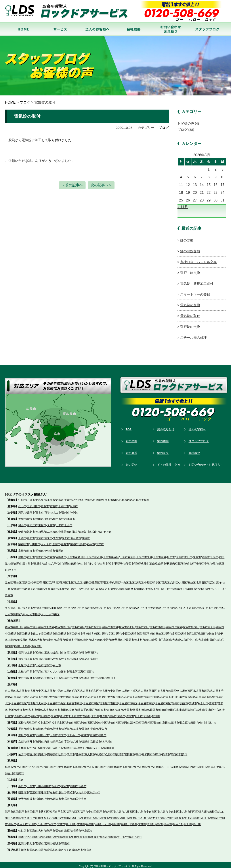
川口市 (20, 606)
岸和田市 (147, 752)
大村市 (42, 828)
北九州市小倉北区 (168, 809)
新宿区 (105, 580)
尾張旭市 (45, 714)
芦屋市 (212, 765)
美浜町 (209, 707)
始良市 (25, 847)
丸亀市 (54, 790)
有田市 (99, 745)
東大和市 (151, 586)
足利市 (82, 542)
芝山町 (153, 561)
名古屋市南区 (146, 701)
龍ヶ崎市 (76, 536)
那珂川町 (71, 822)
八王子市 (220, 586)
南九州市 (78, 847)
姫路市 (9, 765)
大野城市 (115, 815)
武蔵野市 (19, 586)
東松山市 (10, 606)
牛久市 (57, 536)
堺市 (139, 752)
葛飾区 (18, 580)
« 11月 (183, 206)
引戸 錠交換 (190, 271)
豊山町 (86, 714)
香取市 (208, 561)
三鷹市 (9, 586)
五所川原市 (34, 504)
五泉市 (48, 650)
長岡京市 (58, 739)
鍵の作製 (163, 439)
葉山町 (150, 637)
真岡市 (74, 542)
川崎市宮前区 (156, 631)
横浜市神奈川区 (14, 625)
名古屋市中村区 (40, 695)
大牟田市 (66, 815)
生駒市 (31, 733)
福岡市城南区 (105, 809)
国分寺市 (96, 586)
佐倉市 (51, 555)
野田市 (188, 555)
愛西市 (121, 714)
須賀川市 (86, 529)
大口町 (95, 714)
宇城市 (130, 834)
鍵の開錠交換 (190, 250)
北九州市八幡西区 (124, 809)
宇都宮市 (24, 542)
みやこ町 (178, 822)
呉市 (21, 777)
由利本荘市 (68, 516)
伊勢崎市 (50, 548)
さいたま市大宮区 (148, 606)
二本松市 (52, 529)
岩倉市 (55, 714)
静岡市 (126, 720)
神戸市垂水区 (125, 765)
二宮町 (185, 637)
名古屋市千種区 (20, 695)
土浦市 (22, 536)
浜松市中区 (100, 720)
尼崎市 (220, 765)
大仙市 (48, 516)
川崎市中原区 (122, 631)
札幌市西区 (126, 497)
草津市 (77, 726)
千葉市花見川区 (76, 555)
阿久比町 (190, 707)
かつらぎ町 (36, 745)
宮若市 (52, 822)
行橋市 (145, 815)
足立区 (9, 580)
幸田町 (172, 707)
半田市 (128, 707)
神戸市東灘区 (156, 765)
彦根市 (31, 726)
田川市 (206, 815)
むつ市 (22, 504)
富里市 (38, 561)
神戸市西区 (140, 765)
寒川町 (167, 637)
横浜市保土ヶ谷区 (36, 631)
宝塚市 (186, 765)
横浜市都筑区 (191, 625)
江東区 (64, 580)
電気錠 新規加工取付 (197, 282)
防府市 (65, 784)
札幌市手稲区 (141, 497)
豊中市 (80, 752)
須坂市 (40, 675)
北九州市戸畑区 (31, 815)
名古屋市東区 (74, 701)
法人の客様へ (197, 427)
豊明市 (38, 707)
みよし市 (203, 701)
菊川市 (195, 720)
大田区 (183, 580)
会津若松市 (65, 529)
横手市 (57, 516)
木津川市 (107, 739)
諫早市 (51, 828)
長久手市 (83, 707)
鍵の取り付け (166, 427)
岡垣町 (116, 822)
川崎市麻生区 (189, 631)
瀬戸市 (93, 707)
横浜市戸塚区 (174, 625)
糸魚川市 (58, 650)
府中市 (115, 586)
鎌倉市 (213, 631)
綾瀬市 (70, 637)
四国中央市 (80, 796)
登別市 (106, 497)
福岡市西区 (73, 809)
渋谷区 (157, 580)
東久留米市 (52, 586)
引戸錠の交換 (190, 324)
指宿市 (88, 847)
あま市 (139, 714)
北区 (71, 580)
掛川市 (204, 720)
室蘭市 (115, 497)
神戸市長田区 (92, 765)
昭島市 (192, 586)
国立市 (106, 586)
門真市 (183, 752)
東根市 (42, 523)
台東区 (35, 580)
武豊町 (200, 707)
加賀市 (48, 663)
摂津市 (166, 752)
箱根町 (18, 644)
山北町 (220, 637)
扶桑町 (104, 714)
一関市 (74, 510)
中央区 (125, 580)
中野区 (148, 580)
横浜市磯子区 (63, 625)
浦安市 (67, 561)
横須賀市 (203, 631)
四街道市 (61, 555)
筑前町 (142, 822)
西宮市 (194, 765)
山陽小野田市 (44, 784)
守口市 (175, 752)
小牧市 (26, 714)
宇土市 (121, 834)
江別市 (22, 497)
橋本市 (25, 745)
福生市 (209, 586)
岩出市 (59, 745)
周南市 (74, 784)
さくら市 (46, 542)
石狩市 (31, 497)
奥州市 (66, 510)
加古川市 (10, 771)
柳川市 (125, 815)
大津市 (40, 726)
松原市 (109, 752)
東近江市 (67, 726)
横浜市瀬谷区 (158, 625)
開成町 (9, 644)
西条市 (57, 796)
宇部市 (56, 784)
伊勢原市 (117, 637)
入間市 (29, 606)
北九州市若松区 (208, 809)
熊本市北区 (25, 834)
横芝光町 (172, 561)
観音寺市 (24, 790)
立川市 (161, 586)
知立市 (184, 701)
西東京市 (30, 586)
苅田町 (107, 822)
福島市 (31, 529)
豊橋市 (21, 707)
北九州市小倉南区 (146, 809)
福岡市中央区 (88, 809)
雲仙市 (60, 828)
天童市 (51, 523)
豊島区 (96, 580)
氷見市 (22, 656)
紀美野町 (80, 745)
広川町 (188, 822)
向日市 (48, 739)
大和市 (41, 637)
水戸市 (31, 536)
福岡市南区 (26, 809)
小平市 (86, 586)
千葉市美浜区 (111, 555)
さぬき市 (81, 790)
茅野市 (94, 675)
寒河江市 (32, 523)
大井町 (202, 637)
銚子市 (12, 567)
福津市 (197, 815)
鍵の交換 (187, 240)
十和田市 (64, 504)
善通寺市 (44, 790)
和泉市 (157, 752)
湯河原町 (36, 644)
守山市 (48, 726)
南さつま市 (65, 847)
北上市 (57, 510)
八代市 (138, 834)
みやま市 (22, 822)
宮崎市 (48, 841)
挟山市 (46, 606)
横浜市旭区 (31, 625)
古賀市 (171, 815)
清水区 (134, 720)
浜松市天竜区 (26, 720)
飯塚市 (56, 815)
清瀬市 (40, 586)
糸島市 (96, 815)
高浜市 (47, 707)
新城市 (145, 707)
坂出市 (62, 790)
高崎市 (22, 548)
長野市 (31, 675)
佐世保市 (24, 828)
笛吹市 (65, 669)
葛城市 (94, 733)
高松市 (71, 790)
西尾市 (213, 701)
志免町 (81, 822)
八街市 (206, 555)
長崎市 (77, 828)
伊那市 (103, 675)
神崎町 (200, 561)
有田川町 (109, 745)
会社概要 (194, 450)
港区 (132, 580)
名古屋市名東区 (78, 695)
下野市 (100, 542)
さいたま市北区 (127, 606)
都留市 (90, 669)
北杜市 (22, 669)
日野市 (169, 586)
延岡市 (22, 841)
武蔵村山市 (181, 586)
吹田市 (62, 752)
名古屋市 (10, 688)
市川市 (31, 555)
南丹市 (31, 739)
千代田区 (115, 580)
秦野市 (107, 637)
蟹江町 (156, 714)
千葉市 (214, 555)
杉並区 (192, 580)
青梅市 (9, 593)
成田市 (145, 561)
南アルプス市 (52, 669)
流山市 (180, 555)
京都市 (22, 739)
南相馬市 (41, 529)
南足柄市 (140, 637)
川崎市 (79, 631)
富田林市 (130, 752)
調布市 (220, 580)
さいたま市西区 (168, 606)
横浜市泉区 (78, 625)
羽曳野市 (118, 752)
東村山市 (76, 586)
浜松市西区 (86, 720)
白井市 (104, 561)
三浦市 (12, 637)
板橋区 (87, 580)
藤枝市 (158, 720)
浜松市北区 (42, 720)
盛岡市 (31, 510)
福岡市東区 (12, 809)
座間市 (61, 637)
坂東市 (48, 536)
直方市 (180, 815)
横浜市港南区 (110, 625)
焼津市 (175, 720)
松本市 (86, 675)
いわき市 (106, 529)
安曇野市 (67, 675)
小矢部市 (67, 656)
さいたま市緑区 (188, 606)
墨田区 (44, 580)
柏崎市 (40, 650)
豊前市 (61, 822)
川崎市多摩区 (172, 631)
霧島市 (34, 847)
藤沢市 (87, 637)
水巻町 (133, 822)
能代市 (31, 516)
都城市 (57, 841)
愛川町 (159, 637)
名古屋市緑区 (187, 695)
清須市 (64, 714)
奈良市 (22, 733)
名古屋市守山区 (150, 695)
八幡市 (77, 739)
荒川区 (26, 580)
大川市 (32, 822)
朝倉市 (189, 815)
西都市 (40, 841)
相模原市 (22, 637)
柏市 (111, 561)
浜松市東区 (72, 720)
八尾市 (100, 752)
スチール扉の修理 (193, 335)
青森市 (45, 504)
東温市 (31, 796)
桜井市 (85, 733)
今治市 (48, 796)
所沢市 (38, 606)
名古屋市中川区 (109, 688)
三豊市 (34, 790)
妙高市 (68, 650)
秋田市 (40, 516)
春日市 (76, 815)
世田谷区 (202, 580)
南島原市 (87, 828)
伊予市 (22, 796)
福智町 (159, 822)
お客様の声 (186, 123)
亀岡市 (40, 739)
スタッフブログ (199, 439)
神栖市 (86, 536)
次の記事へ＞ (101, 185)
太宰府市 (135, 815)
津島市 (113, 714)
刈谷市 (30, 707)
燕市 (84, 650)
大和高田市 (74, 733)
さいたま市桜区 (31, 612)
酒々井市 (28, 561)
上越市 (31, 650)
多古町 (191, 561)
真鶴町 (26, 644)
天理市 (54, 733)
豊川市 (12, 707)
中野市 (22, 675)
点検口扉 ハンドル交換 (198, 261)
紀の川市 (49, 745)
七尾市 (22, 663)
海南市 (90, 745)
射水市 (57, 656)
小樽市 (51, 497)
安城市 (193, 701)
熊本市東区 (70, 834)
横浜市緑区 (54, 631)
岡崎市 (176, 701)
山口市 (22, 784)
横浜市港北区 (127, 625)
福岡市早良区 (58, 809)
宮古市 (40, 510)
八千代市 (56, 561)
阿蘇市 (95, 834)
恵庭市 (60, 497)
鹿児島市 (52, 847)
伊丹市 (203, 765)
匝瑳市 (182, 561)
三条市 (77, 650)
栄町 (137, 561)
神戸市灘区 (43, 765)
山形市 (60, 523)
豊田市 (65, 707)
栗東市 (86, 726)
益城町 (112, 834)
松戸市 (171, 555)
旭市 (216, 561)
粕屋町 (90, 822)
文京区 (78, 580)
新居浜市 (67, 796)
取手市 (66, 536)
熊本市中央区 (54, 834)
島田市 (166, 720)
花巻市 (48, 510)
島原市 (68, 828)
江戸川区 (54, 580)
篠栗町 (125, 822)
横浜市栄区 (142, 625)
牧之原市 (185, 720)
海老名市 (51, 637)
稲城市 (123, 586)
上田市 (57, 675)
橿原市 (102, 733)
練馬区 (139, 580)
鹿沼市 (56, 542)
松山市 (40, 796)
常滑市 (137, 707)
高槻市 (42, 752)
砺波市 (77, 656)
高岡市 (31, 656)
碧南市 (56, 707)
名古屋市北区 (19, 701)
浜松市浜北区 (57, 720)
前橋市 (31, 548)
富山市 (94, 656)
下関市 (31, 784)
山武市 (162, 561)
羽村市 (201, 586)
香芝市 (62, 733)
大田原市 (35, 542)
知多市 (119, 707)
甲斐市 (31, 669)
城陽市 (86, 739)
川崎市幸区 (107, 631)
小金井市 (64, 586)
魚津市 (48, 656)
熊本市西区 (39, 834)
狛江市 (212, 580)
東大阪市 (90, 752)
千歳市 (68, 497)
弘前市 (54, 504)
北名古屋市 (75, 714)
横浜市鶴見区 (208, 625)
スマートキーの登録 (195, 293)
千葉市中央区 (144, 555)
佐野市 (65, 542)
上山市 (68, 523)
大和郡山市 (42, 733)
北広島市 (41, 497)
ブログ (164, 127)
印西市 (130, 561)
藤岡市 (60, 548)
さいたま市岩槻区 (84, 606)
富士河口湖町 (78, 669)
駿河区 (149, 720)
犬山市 (18, 714)
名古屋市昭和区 (70, 688)
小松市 (40, 663)
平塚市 (78, 637)
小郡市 (162, 815)
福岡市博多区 (41, 809)
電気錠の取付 (27, 116)
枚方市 (22, 752)
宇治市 (68, 739)
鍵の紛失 (163, 450)
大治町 (147, 714)
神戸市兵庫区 (75, 765)
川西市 (177, 765)
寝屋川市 (32, 752)
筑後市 (215, 815)
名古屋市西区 (185, 688)
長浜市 (22, 726)
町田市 (141, 586)
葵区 (142, 720)
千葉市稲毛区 (94, 555)
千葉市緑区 (160, 555)
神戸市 (18, 765)
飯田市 (112, 675)
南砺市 (86, 656)
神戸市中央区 (58, 765)
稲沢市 (35, 714)
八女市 (154, 815)
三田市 (168, 765)
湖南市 (94, 726)
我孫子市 (120, 561)
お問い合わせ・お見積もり (206, 462)
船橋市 (22, 555)
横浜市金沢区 (94, 625)
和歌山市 (69, 745)
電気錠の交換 (190, 303)
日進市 (73, 707)
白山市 (57, 663)
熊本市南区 (84, 834)
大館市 (22, 516)
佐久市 (77, 675)
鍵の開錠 (132, 462)
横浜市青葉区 (46, 625)
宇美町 (99, 822)
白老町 (97, 497)
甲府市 (40, 669)
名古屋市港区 (116, 695)
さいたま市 (67, 606)
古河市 (40, 536)
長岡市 (22, 650)
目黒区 (166, 580)
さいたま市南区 (50, 612)
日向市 (31, 841)
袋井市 (212, 720)
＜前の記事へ (72, 185)
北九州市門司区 (189, 809)
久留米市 (46, 815)
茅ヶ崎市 (97, 637)
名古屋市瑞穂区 (109, 701)
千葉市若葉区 (128, 555)
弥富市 (130, 714)
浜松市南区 (114, 720)
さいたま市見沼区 (106, 606)
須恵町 (151, 822)
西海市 (34, 828)
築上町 (197, 822)
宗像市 (105, 815)
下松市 (82, 784)
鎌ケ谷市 (94, 561)
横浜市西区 (18, 631)
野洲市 (57, 726)
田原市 (154, 707)
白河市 (96, 529)
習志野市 (41, 555)
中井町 (193, 637)
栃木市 (91, 542)
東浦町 (180, 707)
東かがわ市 (94, 790)
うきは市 (42, 822)
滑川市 (40, 656)
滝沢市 (22, 510)
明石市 (20, 771)
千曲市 (48, 675)
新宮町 (168, 822)
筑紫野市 (86, 815)
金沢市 (31, 663)
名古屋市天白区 (37, 701)
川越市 (55, 606)
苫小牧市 (78, 497)
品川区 (174, 580)
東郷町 (163, 707)
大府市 (111, 707)
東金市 (197, 555)
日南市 (66, 841)
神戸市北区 (29, 765)
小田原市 (129, 637)
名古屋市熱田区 (147, 688)
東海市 (102, 707)
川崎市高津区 (139, 631)
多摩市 (132, 586)
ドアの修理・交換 (169, 462)
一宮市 (218, 707)
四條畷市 (52, 752)
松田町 (211, 637)
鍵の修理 (132, 450)
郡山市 (76, 529)
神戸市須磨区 (108, 765)
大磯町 (176, 637)
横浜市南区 (68, 631)
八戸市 (74, 504)
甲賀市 (103, 726)
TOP (129, 427)
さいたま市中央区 (208, 606)
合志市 (104, 834)
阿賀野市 (93, 650)
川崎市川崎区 (92, 631)
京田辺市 (96, 739)
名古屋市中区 (36, 688)
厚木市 (32, 637)
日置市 (42, 847)
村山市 (22, 523)
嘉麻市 (12, 822)
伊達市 (88, 497)
